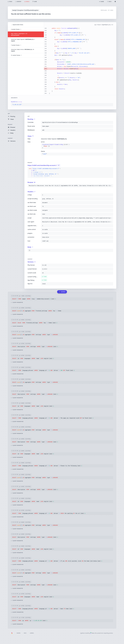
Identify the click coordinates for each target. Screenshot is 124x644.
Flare (92, 633)
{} (56, 146)
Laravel (32, 633)
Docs (25, 633)
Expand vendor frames (17, 25)
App (9, 114)
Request (10, 125)
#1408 (67, 145)
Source (19, 633)
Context (10, 138)
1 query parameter (17, 302)
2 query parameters (17, 374)
